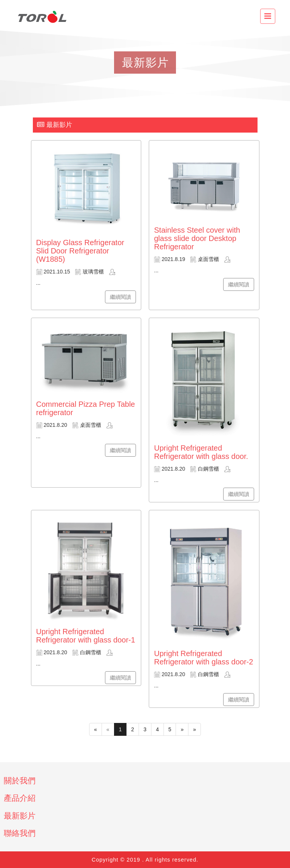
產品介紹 (20, 798)
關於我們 (20, 781)
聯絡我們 (20, 833)
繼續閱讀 (120, 297)
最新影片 (20, 816)
